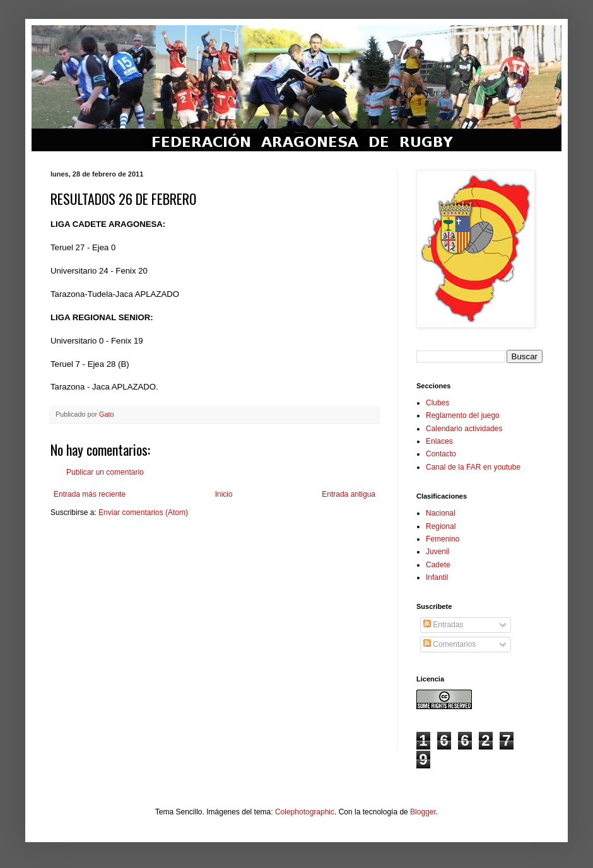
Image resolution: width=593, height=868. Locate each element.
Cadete (438, 565)
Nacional (441, 513)
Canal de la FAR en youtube (473, 467)
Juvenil (437, 552)
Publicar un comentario (105, 472)
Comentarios (449, 644)
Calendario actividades (464, 429)
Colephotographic (305, 812)
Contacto (441, 454)
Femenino (443, 539)
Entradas (443, 625)
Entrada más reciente (90, 494)
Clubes (437, 403)
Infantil (437, 577)
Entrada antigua (349, 494)
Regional (441, 526)
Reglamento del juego (463, 415)
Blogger (423, 812)
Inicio (224, 494)
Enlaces (439, 441)
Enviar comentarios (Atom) (143, 512)
